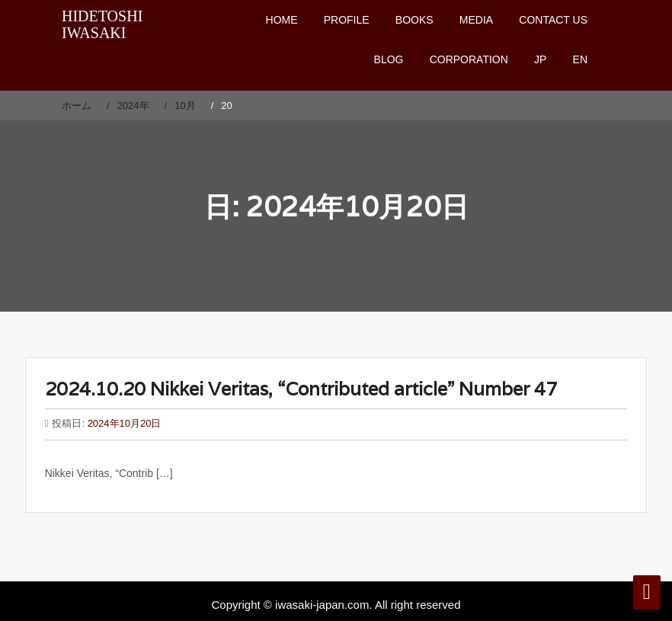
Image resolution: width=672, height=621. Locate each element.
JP (540, 59)
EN (580, 59)
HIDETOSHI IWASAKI (102, 24)
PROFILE (347, 20)
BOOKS (414, 20)
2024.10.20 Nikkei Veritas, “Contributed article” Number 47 (301, 389)
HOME (282, 20)
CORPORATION (469, 59)
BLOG (389, 59)
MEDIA (476, 20)
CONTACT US (553, 20)
